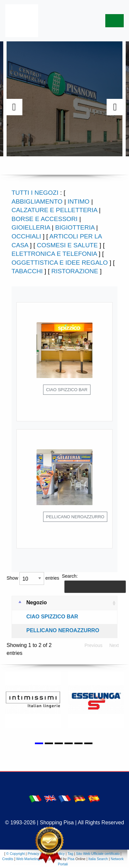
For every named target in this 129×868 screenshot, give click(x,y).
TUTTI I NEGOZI (35, 193)
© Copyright (15, 854)
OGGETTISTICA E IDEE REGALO (60, 263)
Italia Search (98, 859)
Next (114, 645)
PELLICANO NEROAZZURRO (63, 630)
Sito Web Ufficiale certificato (98, 854)
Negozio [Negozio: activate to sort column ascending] (37, 602)
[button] (40, 740)
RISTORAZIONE (75, 271)
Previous (93, 645)
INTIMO (78, 201)
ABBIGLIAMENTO (37, 201)
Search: (92, 583)
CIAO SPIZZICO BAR (52, 617)
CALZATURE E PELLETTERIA (54, 210)
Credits (8, 859)
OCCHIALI (26, 236)
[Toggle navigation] (115, 21)
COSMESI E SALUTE (67, 245)
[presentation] (14, 107)
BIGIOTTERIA (75, 227)
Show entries (33, 579)
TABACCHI (27, 271)
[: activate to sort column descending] (18, 603)
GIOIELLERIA (31, 227)
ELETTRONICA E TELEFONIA (54, 254)
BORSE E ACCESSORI (45, 219)
